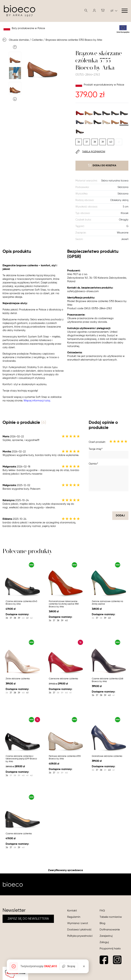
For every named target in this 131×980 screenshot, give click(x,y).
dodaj (120, 516)
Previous (15, 47)
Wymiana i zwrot (78, 923)
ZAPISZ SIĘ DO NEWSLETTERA (28, 919)
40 (111, 142)
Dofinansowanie (110, 930)
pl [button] (114, 11)
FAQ (102, 911)
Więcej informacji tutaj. (37, 401)
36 (79, 142)
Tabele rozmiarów (111, 917)
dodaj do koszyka (102, 165)
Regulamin (74, 917)
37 (87, 142)
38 (95, 142)
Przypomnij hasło (110, 949)
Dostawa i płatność (79, 930)
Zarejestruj (106, 936)
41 (119, 142)
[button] (94, 10)
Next (15, 99)
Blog (102, 923)
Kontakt (72, 911)
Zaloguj (104, 942)
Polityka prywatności (80, 936)
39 (103, 142)
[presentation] (103, 501)
